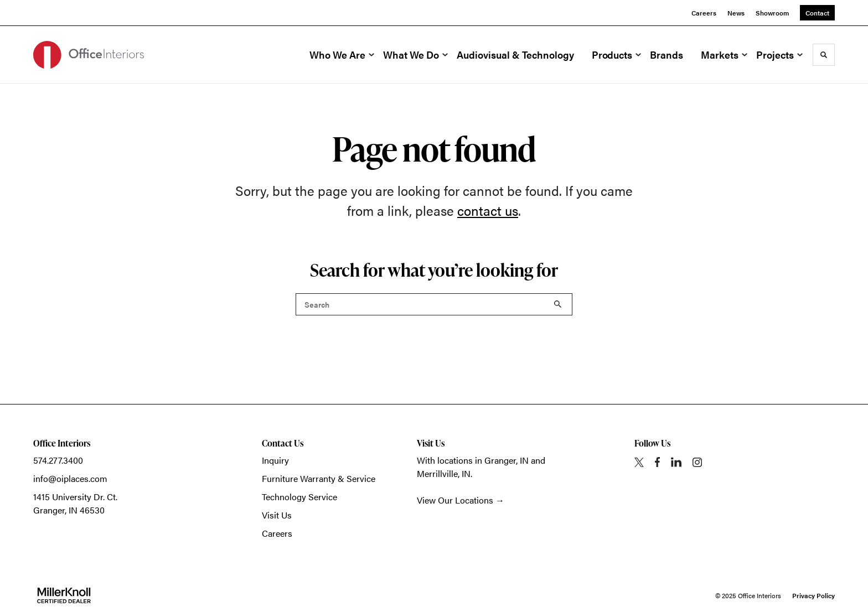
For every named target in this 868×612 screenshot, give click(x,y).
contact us (488, 210)
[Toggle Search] (824, 55)
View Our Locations (455, 500)
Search (558, 304)
